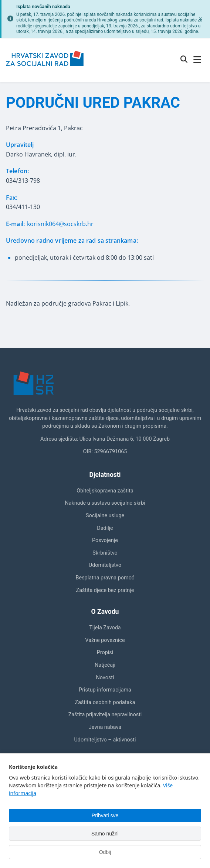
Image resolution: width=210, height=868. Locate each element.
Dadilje (105, 528)
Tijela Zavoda (105, 628)
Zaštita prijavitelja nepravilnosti (105, 715)
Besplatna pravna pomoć (105, 578)
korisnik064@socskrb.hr (60, 224)
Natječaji (105, 665)
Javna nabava (105, 727)
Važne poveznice (105, 640)
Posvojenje (105, 540)
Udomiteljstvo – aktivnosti (105, 740)
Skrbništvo (105, 553)
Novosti (105, 678)
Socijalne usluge (105, 516)
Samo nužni (105, 834)
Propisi (105, 652)
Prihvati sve (105, 815)
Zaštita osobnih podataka (105, 702)
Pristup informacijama (105, 690)
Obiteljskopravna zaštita (105, 491)
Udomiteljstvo (105, 565)
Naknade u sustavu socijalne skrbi (105, 503)
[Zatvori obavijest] (200, 19)
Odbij (105, 852)
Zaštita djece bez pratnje (105, 590)
